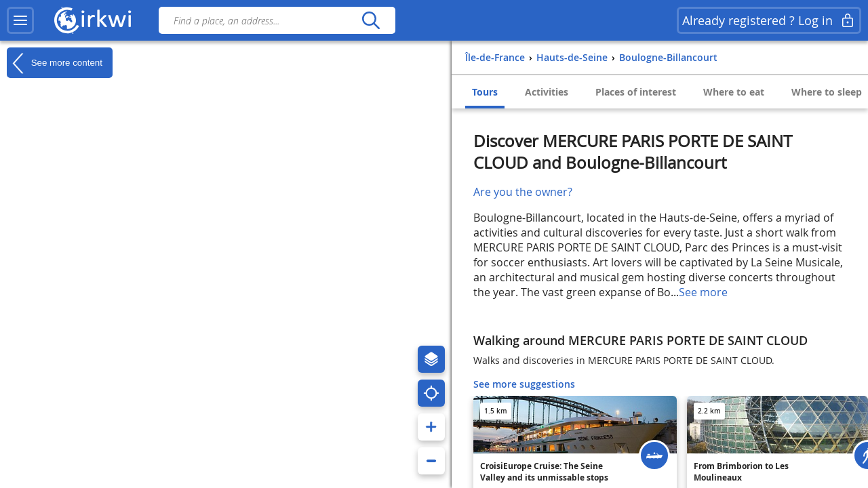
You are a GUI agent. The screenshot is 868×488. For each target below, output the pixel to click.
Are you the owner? (523, 192)
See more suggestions (524, 384)
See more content (55, 63)
